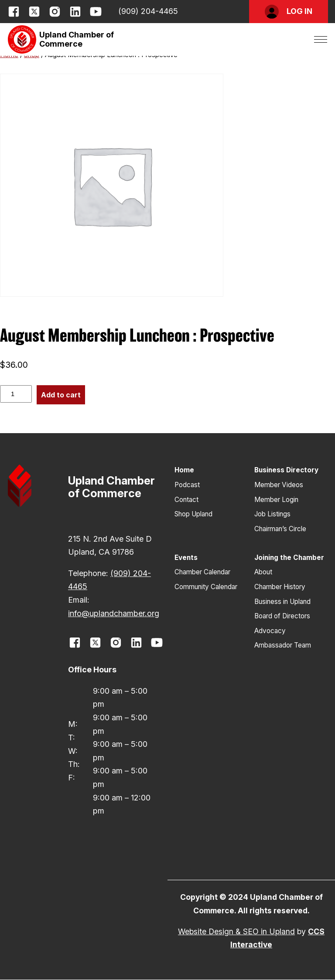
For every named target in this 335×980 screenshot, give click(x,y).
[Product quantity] (16, 394)
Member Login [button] (276, 500)
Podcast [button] (187, 485)
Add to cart (61, 395)
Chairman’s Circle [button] (280, 529)
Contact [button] (186, 500)
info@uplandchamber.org (114, 613)
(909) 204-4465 (148, 11)
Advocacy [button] (270, 631)
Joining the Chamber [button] (289, 558)
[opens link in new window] (14, 12)
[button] (289, 12)
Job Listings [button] (272, 514)
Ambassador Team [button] (283, 645)
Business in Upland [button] (282, 602)
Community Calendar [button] (206, 587)
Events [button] (186, 558)
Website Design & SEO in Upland (236, 931)
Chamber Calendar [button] (202, 572)
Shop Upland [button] (193, 514)
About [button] (263, 572)
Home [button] (184, 470)
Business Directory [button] (286, 470)
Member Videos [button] (279, 485)
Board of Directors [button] (282, 616)
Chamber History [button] (280, 587)
